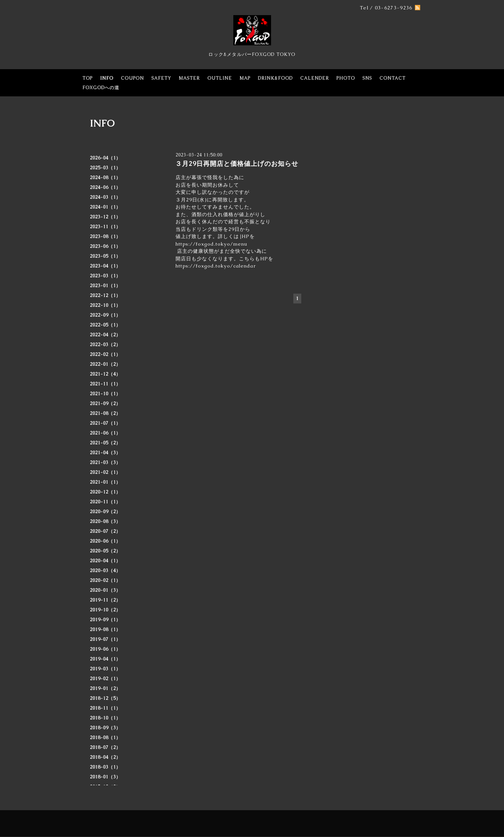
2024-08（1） (105, 178)
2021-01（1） (105, 482)
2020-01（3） (105, 590)
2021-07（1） (105, 423)
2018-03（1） (105, 767)
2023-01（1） (105, 286)
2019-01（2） (105, 688)
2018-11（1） (105, 708)
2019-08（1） (105, 630)
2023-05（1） (105, 256)
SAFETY (161, 78)
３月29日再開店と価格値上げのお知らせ (237, 164)
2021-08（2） (105, 413)
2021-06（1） (105, 433)
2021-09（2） (105, 404)
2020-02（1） (105, 580)
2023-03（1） (105, 276)
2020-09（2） (105, 512)
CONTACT (392, 78)
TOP (87, 78)
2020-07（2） (105, 531)
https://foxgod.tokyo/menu (211, 244)
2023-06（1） (105, 246)
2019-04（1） (105, 659)
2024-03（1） (105, 197)
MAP (245, 78)
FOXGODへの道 (101, 88)
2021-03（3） (105, 463)
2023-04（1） (105, 266)
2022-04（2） (105, 335)
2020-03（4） (105, 571)
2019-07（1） (105, 639)
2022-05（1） (105, 325)
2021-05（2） (105, 443)
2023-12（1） (105, 217)
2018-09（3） (105, 728)
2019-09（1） (105, 620)
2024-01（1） (105, 207)
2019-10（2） (105, 610)
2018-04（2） (105, 757)
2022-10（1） (105, 305)
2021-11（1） (105, 384)
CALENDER (314, 78)
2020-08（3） (105, 521)
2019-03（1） (105, 669)
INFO (107, 78)
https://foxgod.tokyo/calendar (216, 266)
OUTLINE (220, 78)
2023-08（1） (105, 237)
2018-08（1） (105, 738)
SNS (367, 78)
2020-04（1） (105, 561)
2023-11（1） (105, 227)
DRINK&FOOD (275, 78)
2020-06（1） (105, 541)
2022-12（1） (105, 296)
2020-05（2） (105, 551)
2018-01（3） (105, 777)
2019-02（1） (105, 679)
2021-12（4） (105, 374)
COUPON (132, 78)
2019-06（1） (105, 649)
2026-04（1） (105, 158)
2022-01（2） (105, 364)
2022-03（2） (105, 345)
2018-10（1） (105, 718)
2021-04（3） (105, 453)
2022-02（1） (105, 354)
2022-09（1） (105, 315)
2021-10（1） (105, 394)
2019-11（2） (105, 600)
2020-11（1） (105, 502)
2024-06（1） (105, 187)
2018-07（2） (105, 747)
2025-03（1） (105, 168)
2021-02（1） (105, 472)
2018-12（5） (105, 698)
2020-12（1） (105, 492)
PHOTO (346, 78)
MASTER (189, 78)
